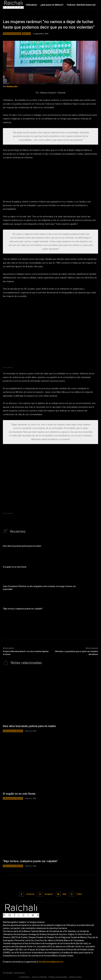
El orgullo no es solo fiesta (15, 567)
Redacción (12, 86)
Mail (65, 894)
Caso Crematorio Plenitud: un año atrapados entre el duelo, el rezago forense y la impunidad (39, 588)
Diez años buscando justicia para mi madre (22, 546)
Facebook (30, 894)
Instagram (49, 894)
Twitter (79, 894)
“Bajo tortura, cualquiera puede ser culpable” (23, 609)
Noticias (26, 34)
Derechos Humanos (12, 34)
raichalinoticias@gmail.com (51, 962)
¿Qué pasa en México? (13, 731)
